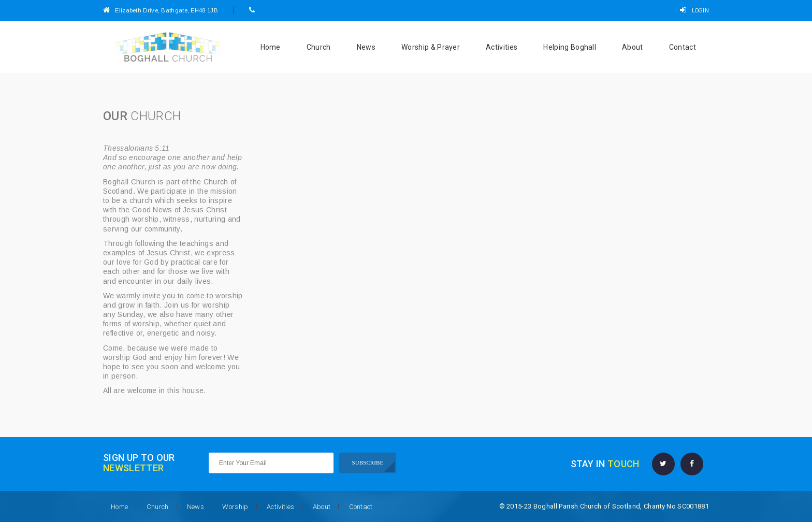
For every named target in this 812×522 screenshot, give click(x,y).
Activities (502, 47)
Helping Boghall (570, 47)
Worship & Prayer (431, 47)
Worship (235, 507)
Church (319, 47)
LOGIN (694, 11)
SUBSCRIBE (368, 462)
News (366, 47)
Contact (683, 47)
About (633, 47)
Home (271, 47)
